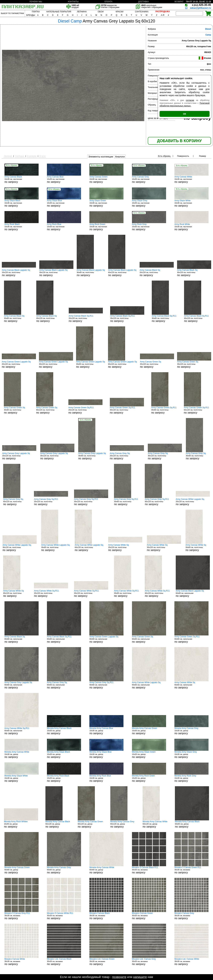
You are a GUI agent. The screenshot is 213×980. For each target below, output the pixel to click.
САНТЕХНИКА (142, 12)
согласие (190, 100)
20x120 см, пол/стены (19, 273)
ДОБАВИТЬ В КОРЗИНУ (179, 141)
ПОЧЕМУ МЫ (36, 2)
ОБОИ (101, 12)
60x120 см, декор (58, 824)
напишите (140, 977)
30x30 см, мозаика (149, 870)
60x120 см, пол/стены (122, 273)
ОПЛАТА (108, 2)
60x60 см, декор (192, 824)
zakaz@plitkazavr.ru (201, 8)
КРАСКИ (119, 12)
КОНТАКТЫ (73, 2)
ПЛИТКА (36, 12)
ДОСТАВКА (143, 2)
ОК (185, 114)
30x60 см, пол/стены (91, 273)
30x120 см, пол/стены (56, 273)
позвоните (119, 977)
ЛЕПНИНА (82, 12)
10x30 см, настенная (22, 179)
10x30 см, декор (64, 731)
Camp (208, 35)
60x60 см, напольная (193, 593)
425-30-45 (202, 5)
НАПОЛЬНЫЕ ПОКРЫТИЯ (59, 12)
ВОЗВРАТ (179, 2)
